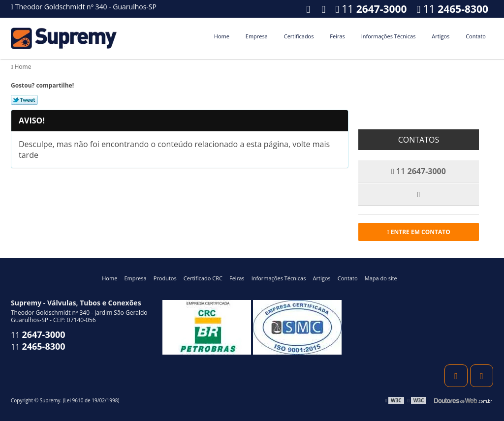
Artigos (441, 36)
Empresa (257, 36)
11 (453, 9)
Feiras (337, 36)
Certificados (299, 36)
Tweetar (24, 100)
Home (222, 36)
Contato (476, 36)
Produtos (165, 278)
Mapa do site (381, 278)
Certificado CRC (203, 278)
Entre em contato (419, 232)
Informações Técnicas (389, 36)
